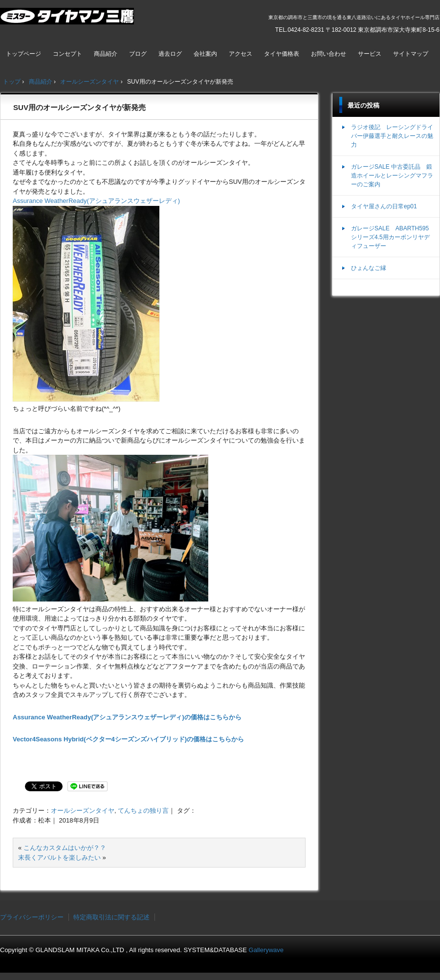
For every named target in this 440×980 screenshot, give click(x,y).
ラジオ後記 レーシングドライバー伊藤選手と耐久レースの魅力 (392, 136)
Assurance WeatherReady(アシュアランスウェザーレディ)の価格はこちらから (127, 717)
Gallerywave (266, 950)
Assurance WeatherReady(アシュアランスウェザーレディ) (96, 201)
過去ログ (170, 54)
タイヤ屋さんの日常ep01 (384, 206)
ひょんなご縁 (369, 268)
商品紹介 (106, 54)
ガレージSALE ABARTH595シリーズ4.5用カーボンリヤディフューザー (390, 237)
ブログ (138, 54)
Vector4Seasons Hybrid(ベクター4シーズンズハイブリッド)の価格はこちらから (128, 739)
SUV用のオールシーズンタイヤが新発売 (79, 107)
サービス (370, 54)
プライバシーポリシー (32, 917)
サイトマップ (411, 54)
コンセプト (67, 54)
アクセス (241, 54)
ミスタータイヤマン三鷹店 (68, 20)
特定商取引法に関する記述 (111, 917)
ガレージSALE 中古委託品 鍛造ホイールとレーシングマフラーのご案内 (392, 176)
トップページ (23, 54)
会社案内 (205, 54)
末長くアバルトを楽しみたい (59, 857)
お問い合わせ (329, 54)
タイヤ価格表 (282, 54)
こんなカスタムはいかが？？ (65, 848)
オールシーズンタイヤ (83, 811)
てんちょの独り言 (143, 811)
